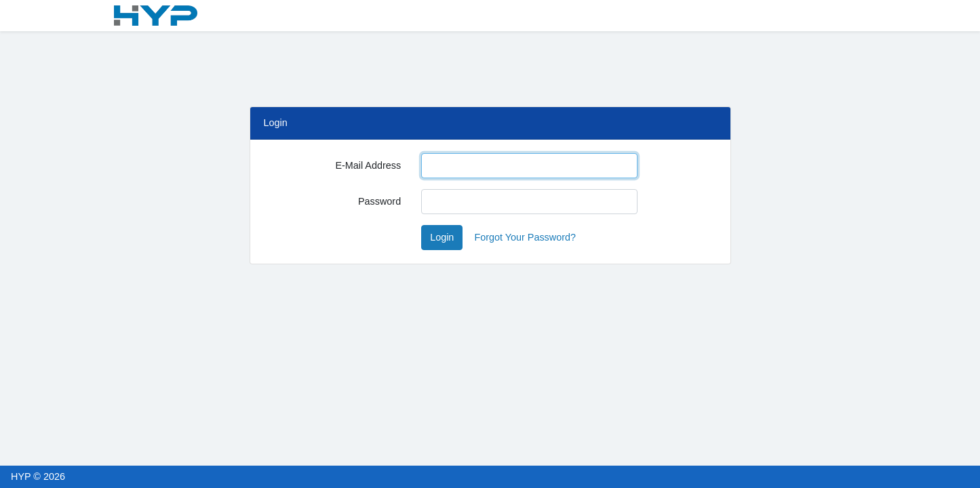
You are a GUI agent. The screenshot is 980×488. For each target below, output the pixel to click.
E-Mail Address (368, 165)
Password (379, 201)
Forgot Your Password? (525, 237)
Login (442, 237)
